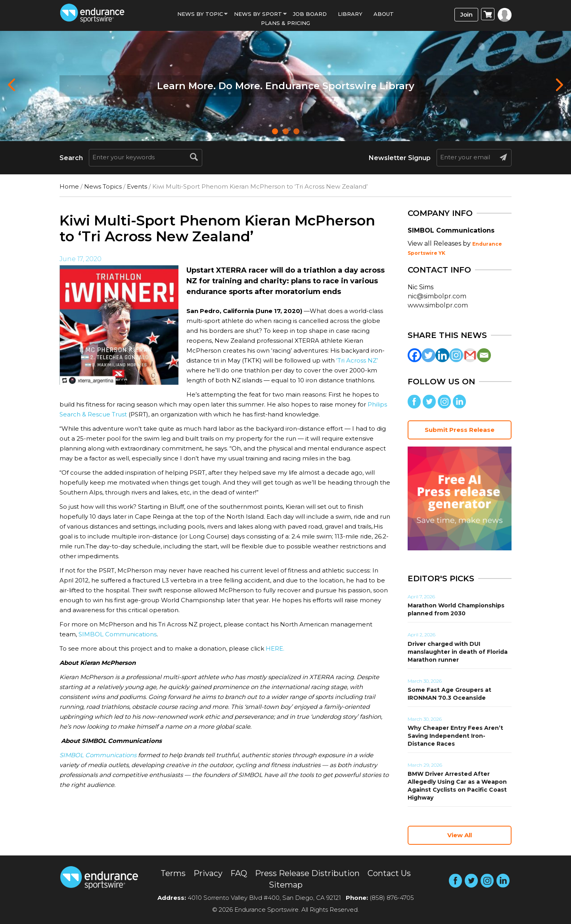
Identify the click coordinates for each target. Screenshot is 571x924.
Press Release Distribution (307, 873)
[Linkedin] (442, 355)
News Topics (103, 186)
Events (137, 186)
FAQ (239, 873)
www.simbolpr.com (438, 305)
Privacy (208, 873)
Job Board (310, 14)
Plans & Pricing (285, 23)
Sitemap (286, 885)
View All (460, 835)
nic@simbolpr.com (437, 296)
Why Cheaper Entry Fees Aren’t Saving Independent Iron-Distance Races (455, 736)
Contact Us (389, 873)
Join (467, 14)
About (384, 14)
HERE (274, 648)
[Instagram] (456, 355)
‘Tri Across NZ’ (357, 360)
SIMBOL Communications (118, 634)
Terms (173, 873)
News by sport (258, 14)
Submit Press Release (460, 430)
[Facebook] (415, 355)
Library (350, 14)
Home (69, 186)
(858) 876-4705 (392, 898)
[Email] (484, 355)
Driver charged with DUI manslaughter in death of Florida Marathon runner (458, 652)
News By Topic (200, 14)
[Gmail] (470, 355)
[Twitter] (428, 355)
